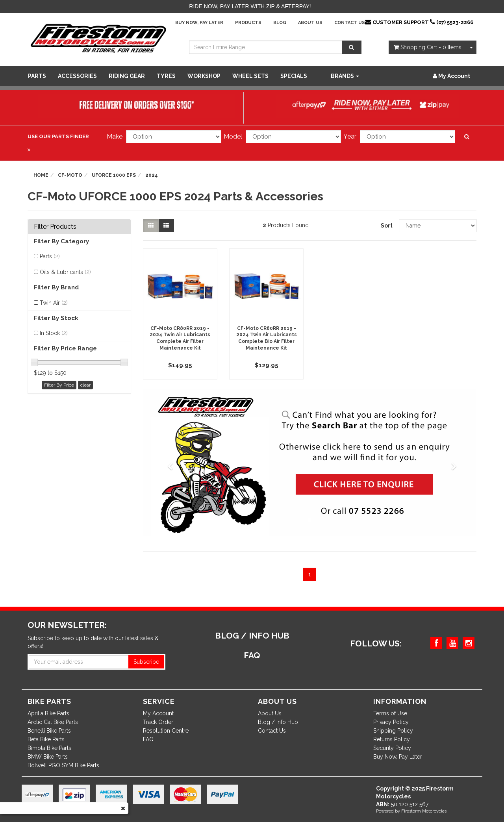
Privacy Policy (391, 722)
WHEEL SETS (250, 76)
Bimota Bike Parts (49, 748)
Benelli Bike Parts (49, 731)
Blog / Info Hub (278, 722)
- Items (428, 47)
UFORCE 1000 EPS (114, 175)
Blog (280, 23)
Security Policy (392, 748)
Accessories (77, 76)
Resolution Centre (166, 731)
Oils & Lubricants (65, 272)
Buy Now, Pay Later (199, 23)
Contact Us (350, 23)
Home (41, 175)
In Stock (54, 333)
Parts (37, 76)
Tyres (166, 76)
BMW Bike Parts (48, 757)
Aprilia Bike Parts (48, 713)
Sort (387, 226)
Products (248, 23)
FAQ (148, 739)
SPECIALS (294, 76)
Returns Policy (392, 739)
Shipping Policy (393, 731)
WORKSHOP (204, 76)
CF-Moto (70, 175)
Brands (345, 76)
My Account (158, 713)
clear (85, 385)
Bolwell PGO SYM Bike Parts (63, 765)
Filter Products (55, 227)
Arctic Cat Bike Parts (53, 722)
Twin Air (54, 303)
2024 (152, 175)
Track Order (158, 722)
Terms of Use (390, 713)
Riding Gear (127, 76)
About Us (310, 23)
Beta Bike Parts (46, 739)
